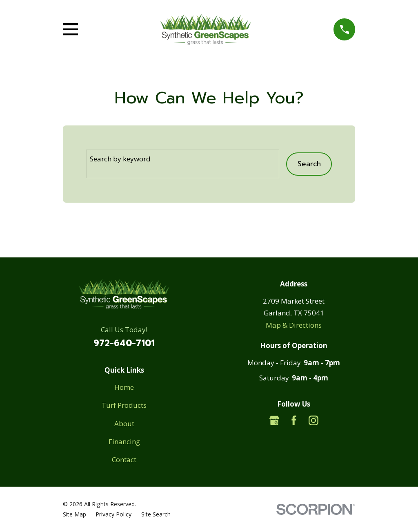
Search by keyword (120, 159)
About (124, 424)
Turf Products (124, 405)
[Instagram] (313, 420)
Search (309, 164)
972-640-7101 (124, 343)
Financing (124, 441)
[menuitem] (74, 515)
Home (124, 387)
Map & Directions (294, 325)
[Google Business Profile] (274, 420)
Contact (124, 459)
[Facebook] (294, 420)
